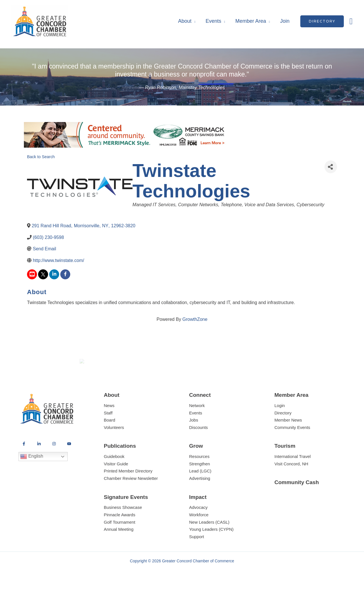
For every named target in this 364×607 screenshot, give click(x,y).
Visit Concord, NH (291, 485)
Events (213, 21)
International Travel (293, 477)
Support (197, 557)
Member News (288, 441)
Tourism (285, 467)
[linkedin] (54, 274)
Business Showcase (123, 528)
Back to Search (41, 157)
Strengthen (199, 485)
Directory (283, 434)
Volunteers (114, 448)
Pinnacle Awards (120, 535)
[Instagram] (54, 464)
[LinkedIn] (39, 464)
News (109, 426)
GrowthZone (195, 319)
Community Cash (297, 503)
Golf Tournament (120, 543)
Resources (199, 477)
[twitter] (43, 274)
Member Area (251, 21)
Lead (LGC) (200, 492)
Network (197, 426)
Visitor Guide (116, 485)
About (185, 21)
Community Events (292, 448)
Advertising (200, 499)
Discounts (198, 448)
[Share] (331, 167)
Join (285, 21)
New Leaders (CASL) (209, 543)
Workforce (199, 535)
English (32, 477)
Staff (108, 434)
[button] (322, 21)
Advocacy (198, 528)
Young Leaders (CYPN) (211, 550)
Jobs (194, 441)
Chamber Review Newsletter (131, 499)
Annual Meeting (119, 550)
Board (109, 441)
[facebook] (65, 274)
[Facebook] (24, 464)
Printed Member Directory (128, 492)
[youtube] (32, 274)
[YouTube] (69, 464)
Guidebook (114, 477)
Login (280, 426)
